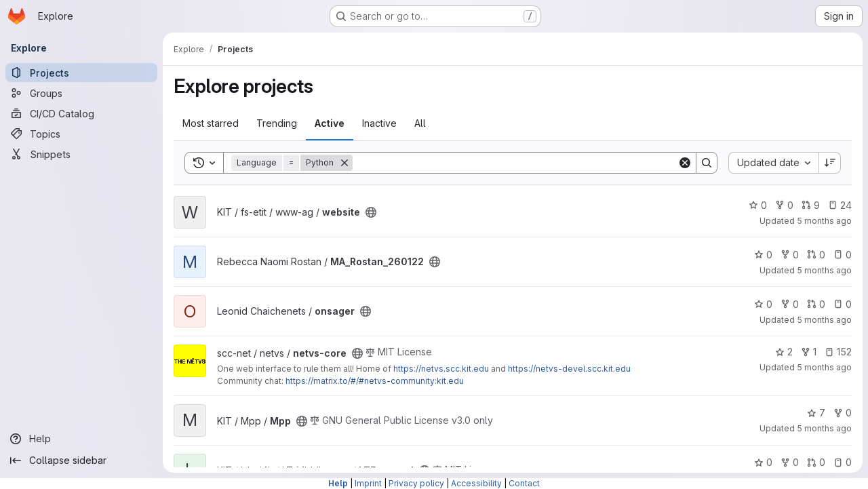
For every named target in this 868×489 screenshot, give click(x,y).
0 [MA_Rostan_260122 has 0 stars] (763, 255)
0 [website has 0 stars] (758, 205)
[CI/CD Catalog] (81, 113)
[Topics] (81, 134)
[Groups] (81, 93)
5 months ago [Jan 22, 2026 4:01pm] (824, 367)
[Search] (515, 163)
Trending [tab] (277, 123)
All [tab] (420, 123)
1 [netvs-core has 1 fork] (809, 352)
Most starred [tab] (211, 123)
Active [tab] (330, 123)
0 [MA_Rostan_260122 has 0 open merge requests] (816, 255)
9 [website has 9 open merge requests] (811, 205)
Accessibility (476, 483)
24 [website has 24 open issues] (840, 205)
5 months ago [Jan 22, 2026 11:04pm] (824, 221)
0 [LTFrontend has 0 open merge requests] (816, 462)
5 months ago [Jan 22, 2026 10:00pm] (824, 320)
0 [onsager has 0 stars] (763, 304)
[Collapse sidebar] (81, 461)
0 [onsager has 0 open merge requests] (816, 304)
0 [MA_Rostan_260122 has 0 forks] (790, 255)
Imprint (368, 483)
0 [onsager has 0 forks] (790, 304)
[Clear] (685, 163)
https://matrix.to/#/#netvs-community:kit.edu (375, 381)
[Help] (81, 439)
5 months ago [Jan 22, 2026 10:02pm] (824, 270)
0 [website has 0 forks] (784, 205)
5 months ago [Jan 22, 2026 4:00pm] (824, 428)
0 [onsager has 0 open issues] (843, 304)
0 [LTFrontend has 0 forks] (790, 462)
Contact (524, 483)
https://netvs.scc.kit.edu (441, 369)
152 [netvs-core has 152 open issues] (838, 352)
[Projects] (81, 73)
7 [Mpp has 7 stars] (816, 413)
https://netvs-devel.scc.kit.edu (569, 369)
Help (338, 483)
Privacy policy (416, 483)
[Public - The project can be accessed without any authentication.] (371, 212)
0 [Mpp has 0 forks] (843, 413)
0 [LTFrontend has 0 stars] (763, 462)
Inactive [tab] (379, 123)
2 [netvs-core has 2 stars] (784, 352)
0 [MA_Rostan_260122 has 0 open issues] (843, 255)
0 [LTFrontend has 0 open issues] (843, 462)
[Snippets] (81, 154)
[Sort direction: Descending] (830, 163)
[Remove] (344, 163)
